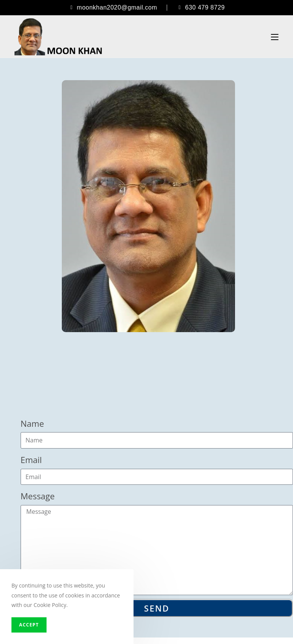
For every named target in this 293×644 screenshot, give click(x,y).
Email (31, 460)
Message (38, 496)
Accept (29, 625)
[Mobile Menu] (275, 37)
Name (32, 423)
